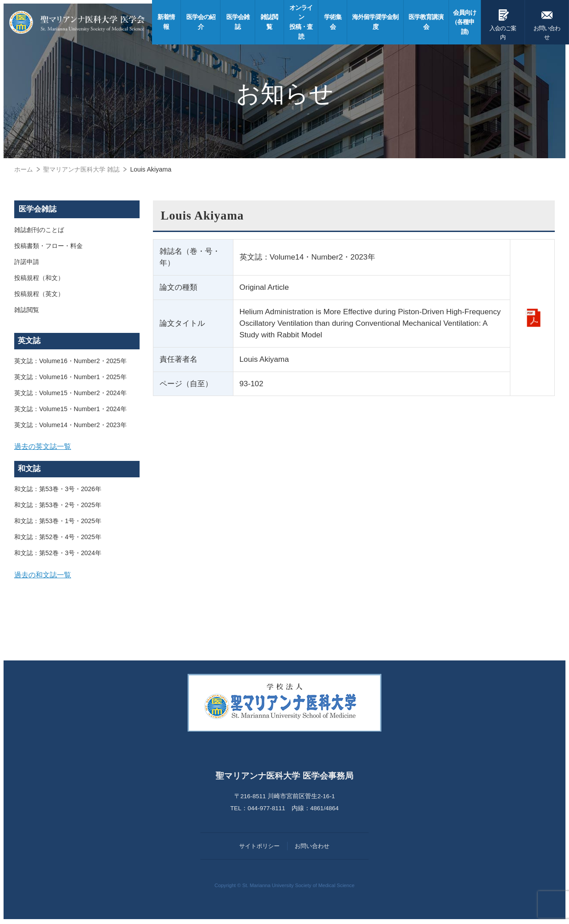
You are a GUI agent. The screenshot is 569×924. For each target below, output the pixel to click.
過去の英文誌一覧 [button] (43, 446)
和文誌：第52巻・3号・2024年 (58, 554)
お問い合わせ (547, 23)
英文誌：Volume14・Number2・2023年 (70, 425)
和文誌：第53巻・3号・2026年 (58, 490)
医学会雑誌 (38, 209)
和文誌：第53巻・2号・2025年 (58, 506)
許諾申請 (27, 262)
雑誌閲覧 (27, 310)
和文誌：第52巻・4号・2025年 (58, 538)
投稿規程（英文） (39, 294)
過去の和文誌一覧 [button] (43, 576)
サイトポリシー (259, 847)
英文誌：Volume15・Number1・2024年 (70, 409)
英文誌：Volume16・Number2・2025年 (70, 361)
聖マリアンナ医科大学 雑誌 (81, 169)
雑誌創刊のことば (39, 230)
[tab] (77, 447)
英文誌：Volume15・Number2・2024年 (70, 393)
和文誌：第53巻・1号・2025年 (58, 522)
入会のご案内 (503, 23)
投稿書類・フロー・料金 (48, 246)
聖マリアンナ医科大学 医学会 (79, 22)
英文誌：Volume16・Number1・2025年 (70, 377)
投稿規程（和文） (39, 278)
